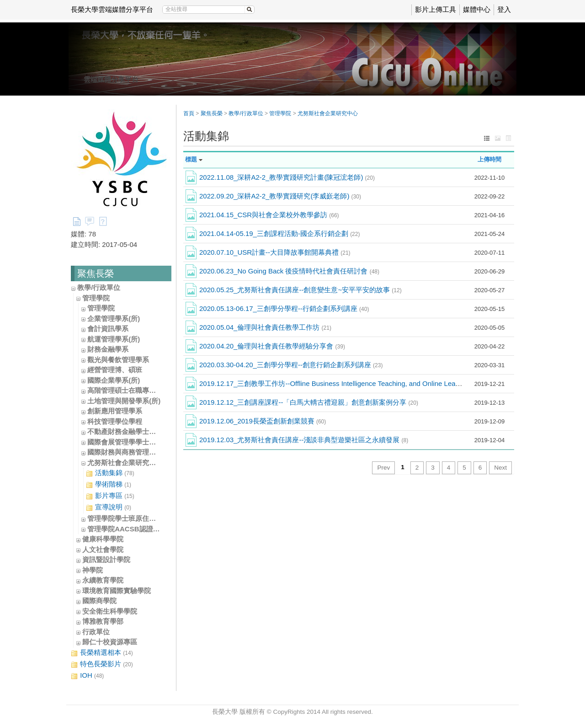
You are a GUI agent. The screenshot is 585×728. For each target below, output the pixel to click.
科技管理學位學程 (115, 421)
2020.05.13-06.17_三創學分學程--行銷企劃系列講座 (284, 308)
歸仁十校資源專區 (110, 642)
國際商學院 (99, 601)
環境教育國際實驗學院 (117, 591)
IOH (87, 676)
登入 (504, 9)
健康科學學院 (103, 539)
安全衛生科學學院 (110, 611)
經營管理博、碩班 (115, 370)
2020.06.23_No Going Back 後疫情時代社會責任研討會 (289, 271)
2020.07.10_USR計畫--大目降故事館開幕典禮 (275, 252)
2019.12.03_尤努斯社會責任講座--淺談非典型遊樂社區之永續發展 (304, 440)
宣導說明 (109, 507)
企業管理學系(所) (114, 318)
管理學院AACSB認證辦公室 (130, 529)
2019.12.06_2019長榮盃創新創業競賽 (263, 421)
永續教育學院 (103, 580)
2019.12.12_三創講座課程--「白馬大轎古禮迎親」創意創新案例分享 (309, 402)
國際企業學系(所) (114, 380)
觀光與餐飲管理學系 (118, 360)
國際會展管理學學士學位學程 (132, 442)
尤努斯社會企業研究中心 (125, 463)
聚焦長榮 (212, 113)
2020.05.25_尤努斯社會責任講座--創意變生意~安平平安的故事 (300, 290)
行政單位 (96, 632)
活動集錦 (110, 473)
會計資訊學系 (108, 329)
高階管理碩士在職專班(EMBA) (134, 390)
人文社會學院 (103, 549)
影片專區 (110, 496)
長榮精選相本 (102, 653)
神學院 (93, 570)
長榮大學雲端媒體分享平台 (112, 9)
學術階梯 (109, 484)
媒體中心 (477, 9)
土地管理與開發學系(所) (124, 401)
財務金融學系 (108, 349)
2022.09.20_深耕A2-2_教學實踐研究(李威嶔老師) (280, 196)
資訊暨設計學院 (106, 559)
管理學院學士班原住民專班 (128, 518)
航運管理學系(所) (114, 339)
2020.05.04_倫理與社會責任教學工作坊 (265, 327)
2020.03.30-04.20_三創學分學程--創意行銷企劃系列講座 (291, 365)
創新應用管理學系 (115, 411)
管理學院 (96, 298)
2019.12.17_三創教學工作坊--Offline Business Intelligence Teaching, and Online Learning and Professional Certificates (384, 383)
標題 (191, 159)
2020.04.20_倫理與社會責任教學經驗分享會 (272, 346)
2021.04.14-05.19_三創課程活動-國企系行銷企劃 (279, 233)
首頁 (189, 113)
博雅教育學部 (103, 621)
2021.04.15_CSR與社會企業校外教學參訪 (269, 215)
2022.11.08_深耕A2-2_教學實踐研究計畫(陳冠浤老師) (287, 177)
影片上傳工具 (436, 9)
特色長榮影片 (102, 664)
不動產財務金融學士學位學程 (132, 431)
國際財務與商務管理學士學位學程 (139, 452)
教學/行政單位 (99, 287)
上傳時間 (489, 159)
